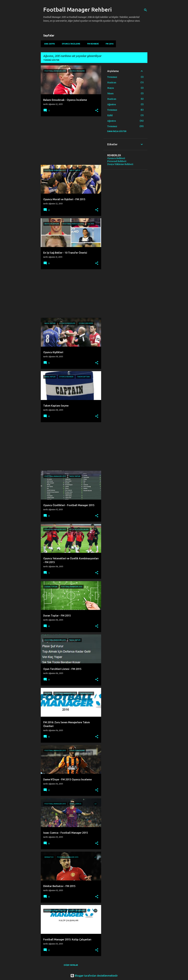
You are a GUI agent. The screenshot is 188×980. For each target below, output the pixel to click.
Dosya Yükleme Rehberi (120, 164)
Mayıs (111, 88)
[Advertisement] (70, 141)
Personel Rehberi (117, 161)
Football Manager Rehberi (77, 9)
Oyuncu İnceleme (70, 44)
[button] (97, 111)
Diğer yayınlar (71, 965)
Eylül (110, 115)
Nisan (110, 93)
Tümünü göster (51, 60)
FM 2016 (109, 44)
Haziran (112, 83)
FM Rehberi (92, 44)
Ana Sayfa (49, 44)
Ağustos (112, 104)
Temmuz (112, 77)
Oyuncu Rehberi (116, 158)
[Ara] (146, 10)
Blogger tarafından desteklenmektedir (94, 976)
